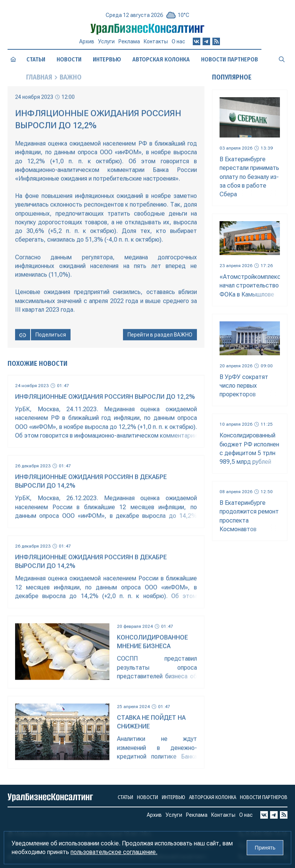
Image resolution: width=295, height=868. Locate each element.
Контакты (156, 45)
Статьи (36, 60)
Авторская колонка (161, 60)
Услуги (106, 44)
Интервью (107, 59)
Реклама (129, 44)
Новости (69, 60)
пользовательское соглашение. (114, 852)
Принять (265, 848)
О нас (178, 44)
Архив (87, 44)
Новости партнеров (230, 60)
